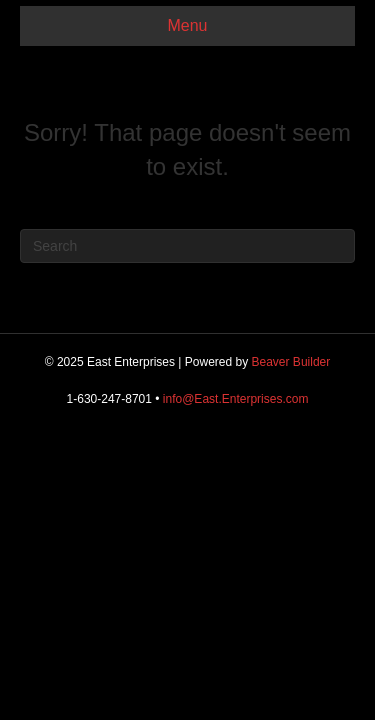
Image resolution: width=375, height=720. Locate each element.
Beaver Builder (291, 362)
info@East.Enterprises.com (236, 399)
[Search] (187, 246)
